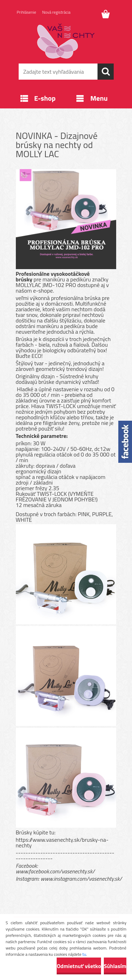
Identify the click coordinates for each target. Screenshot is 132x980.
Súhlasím (115, 966)
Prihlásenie (27, 12)
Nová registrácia (56, 12)
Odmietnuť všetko (79, 966)
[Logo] (66, 41)
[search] (106, 72)
